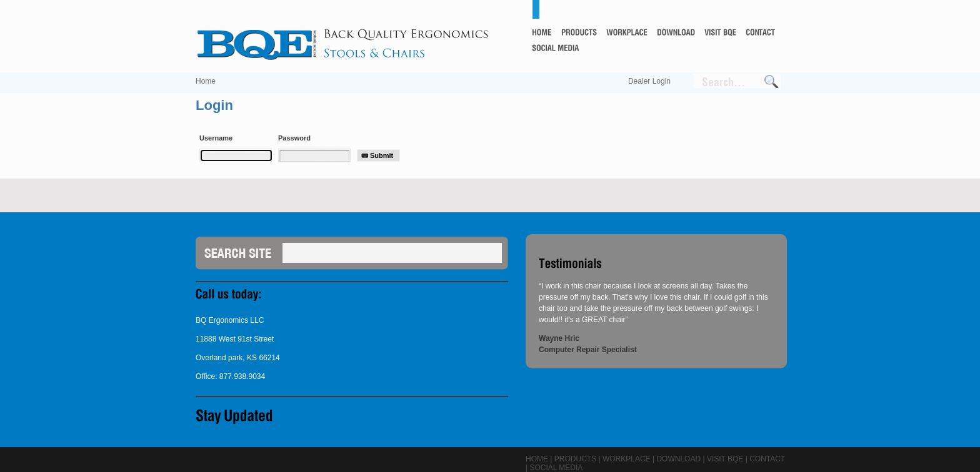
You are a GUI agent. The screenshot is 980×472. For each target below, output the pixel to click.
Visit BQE (725, 459)
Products (575, 459)
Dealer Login (649, 81)
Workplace (627, 459)
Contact (767, 459)
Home (206, 81)
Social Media (556, 468)
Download (678, 459)
